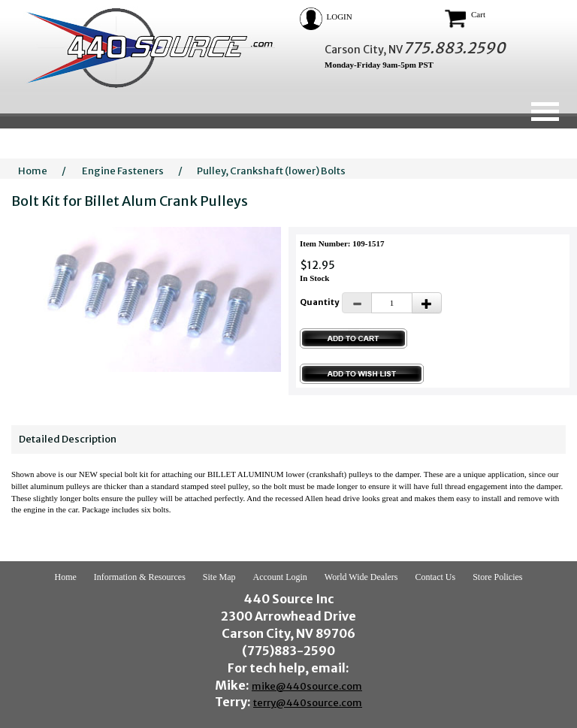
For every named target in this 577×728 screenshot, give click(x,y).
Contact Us (435, 577)
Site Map (219, 577)
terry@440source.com (308, 703)
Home (33, 171)
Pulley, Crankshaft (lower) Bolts (271, 171)
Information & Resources (140, 577)
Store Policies (497, 577)
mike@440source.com (307, 686)
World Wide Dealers (361, 577)
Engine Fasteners (123, 171)
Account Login (280, 577)
